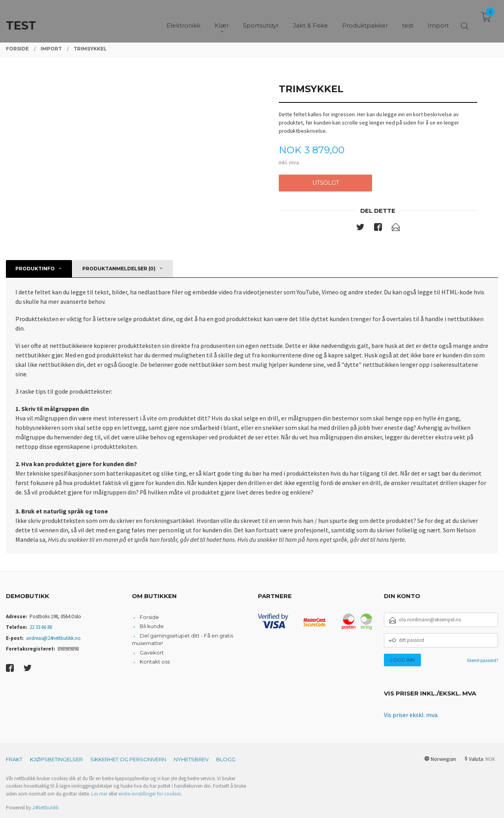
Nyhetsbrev (191, 759)
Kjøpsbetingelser (56, 759)
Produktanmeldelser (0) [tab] (119, 269)
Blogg (226, 759)
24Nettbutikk (45, 808)
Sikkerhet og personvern (128, 759)
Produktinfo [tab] (35, 269)
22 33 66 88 (41, 627)
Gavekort (152, 653)
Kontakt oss (155, 662)
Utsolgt (326, 183)
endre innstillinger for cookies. (150, 794)
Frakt (14, 759)
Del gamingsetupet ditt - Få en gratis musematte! (183, 640)
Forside (149, 617)
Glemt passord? (483, 660)
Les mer (99, 794)
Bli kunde (152, 626)
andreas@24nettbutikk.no (53, 638)
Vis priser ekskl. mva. (411, 715)
